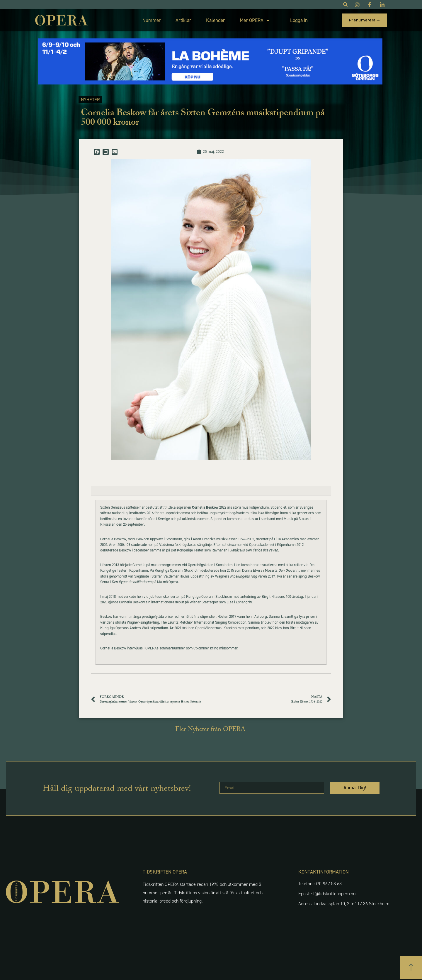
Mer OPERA (255, 20)
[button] (97, 152)
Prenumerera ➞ (364, 20)
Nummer (152, 20)
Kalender (216, 20)
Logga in (299, 20)
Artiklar (183, 20)
